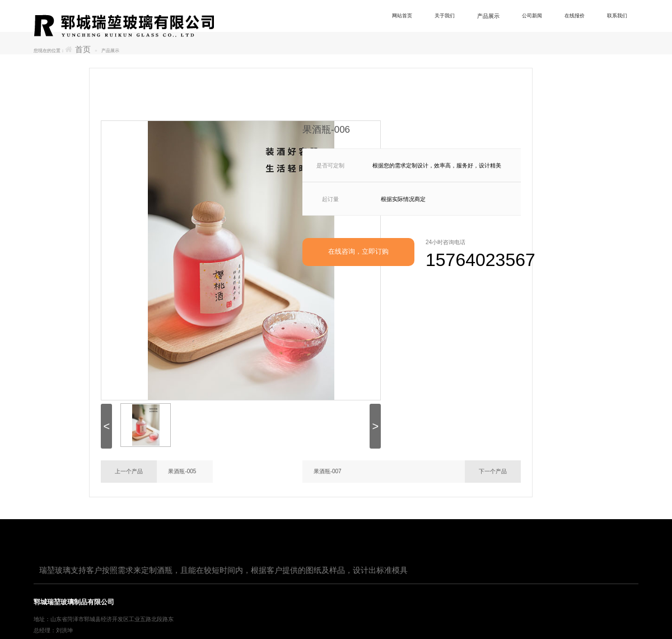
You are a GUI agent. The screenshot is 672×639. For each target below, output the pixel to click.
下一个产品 (493, 471)
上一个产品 (129, 471)
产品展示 (495, 16)
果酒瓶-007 (328, 471)
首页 (83, 50)
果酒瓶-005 (182, 471)
